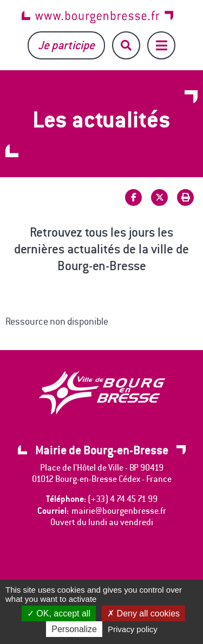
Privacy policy (133, 629)
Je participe (66, 45)
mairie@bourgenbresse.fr (119, 511)
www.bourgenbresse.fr (97, 17)
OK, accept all (59, 613)
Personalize (74, 629)
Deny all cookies (143, 613)
